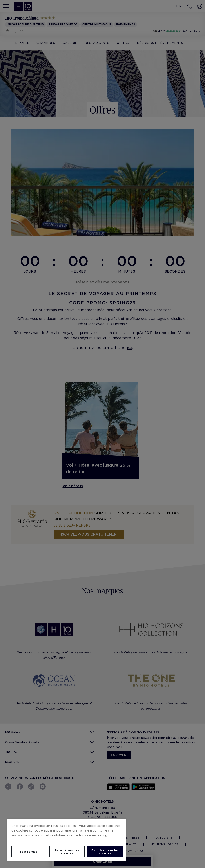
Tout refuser (29, 852)
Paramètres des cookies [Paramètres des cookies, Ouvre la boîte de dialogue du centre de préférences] (67, 852)
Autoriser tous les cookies (105, 852)
